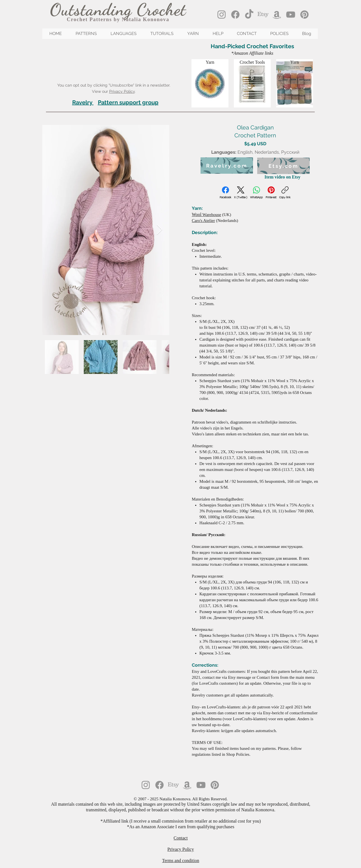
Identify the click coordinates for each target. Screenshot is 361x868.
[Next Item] (159, 230)
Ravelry (82, 102)
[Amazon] (277, 15)
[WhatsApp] (257, 193)
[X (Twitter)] (241, 193)
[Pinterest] (304, 15)
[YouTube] (291, 15)
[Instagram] (222, 15)
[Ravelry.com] (227, 166)
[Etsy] (263, 15)
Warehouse (206, 215)
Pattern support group (128, 102)
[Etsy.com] (283, 166)
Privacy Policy (122, 91)
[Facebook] (235, 15)
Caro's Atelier (203, 221)
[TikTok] (249, 15)
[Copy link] (285, 193)
